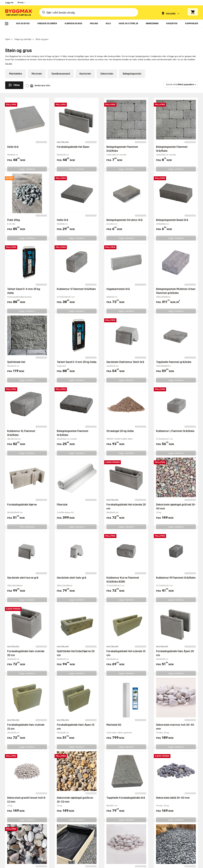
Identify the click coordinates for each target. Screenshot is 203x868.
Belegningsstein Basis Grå (172, 212)
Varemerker (95, 826)
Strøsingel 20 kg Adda (120, 423)
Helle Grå (13, 139)
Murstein (37, 66)
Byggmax (37, 865)
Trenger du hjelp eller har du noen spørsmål (49, 760)
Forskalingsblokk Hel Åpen (73, 139)
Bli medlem (95, 831)
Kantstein (85, 66)
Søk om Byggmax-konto (103, 800)
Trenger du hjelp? (135, 795)
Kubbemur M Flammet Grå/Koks (176, 570)
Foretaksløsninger (99, 805)
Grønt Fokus (47, 865)
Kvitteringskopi (133, 821)
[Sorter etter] (181, 77)
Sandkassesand (61, 66)
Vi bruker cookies (153, 856)
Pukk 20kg (14, 212)
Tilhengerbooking (99, 811)
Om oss (165, 810)
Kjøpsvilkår (131, 816)
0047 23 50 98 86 (22, 806)
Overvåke (182, 762)
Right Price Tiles (61, 865)
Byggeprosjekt (169, 800)
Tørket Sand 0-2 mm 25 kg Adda (77, 354)
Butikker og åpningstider (103, 795)
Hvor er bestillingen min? (139, 800)
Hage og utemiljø (23, 31)
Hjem (8, 31)
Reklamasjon (132, 805)
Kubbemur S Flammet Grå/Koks (76, 281)
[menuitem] (7, 24)
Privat (21, 3)
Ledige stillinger (170, 815)
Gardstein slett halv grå (71, 570)
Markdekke (16, 66)
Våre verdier (168, 820)
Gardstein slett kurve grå (23, 570)
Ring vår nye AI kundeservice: (134, 828)
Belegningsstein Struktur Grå (124, 212)
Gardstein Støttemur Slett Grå (125, 354)
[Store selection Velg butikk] (171, 13)
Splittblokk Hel (16, 354)
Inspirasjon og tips (172, 795)
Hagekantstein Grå (118, 281)
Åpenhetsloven (170, 830)
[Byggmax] (18, 12)
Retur (128, 811)
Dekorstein (107, 66)
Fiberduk (62, 497)
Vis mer (9, 56)
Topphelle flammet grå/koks (174, 354)
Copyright (137, 856)
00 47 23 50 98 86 (136, 835)
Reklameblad (96, 821)
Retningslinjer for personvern (178, 856)
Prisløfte (93, 816)
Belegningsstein (132, 66)
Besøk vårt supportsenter (25, 770)
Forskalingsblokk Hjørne (22, 497)
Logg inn (9, 3)
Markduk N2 (114, 717)
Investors (166, 825)
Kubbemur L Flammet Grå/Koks (175, 423)
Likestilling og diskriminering (169, 837)
